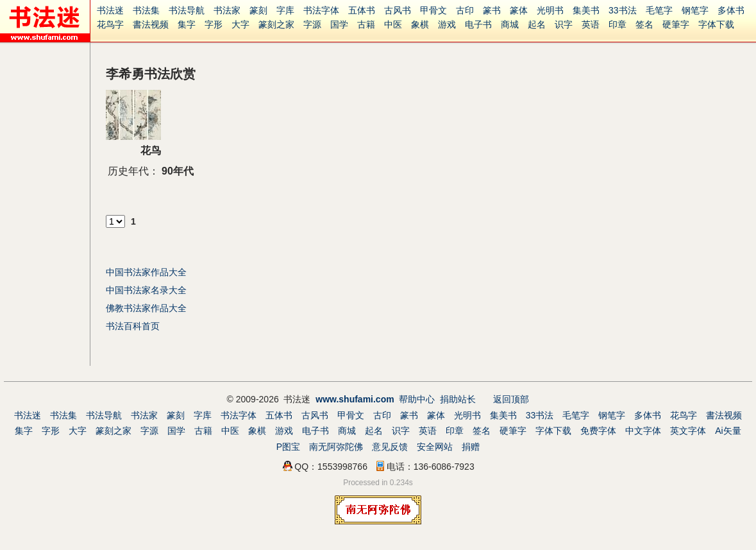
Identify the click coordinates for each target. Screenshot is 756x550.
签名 (644, 24)
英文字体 (688, 431)
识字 (564, 24)
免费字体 (598, 431)
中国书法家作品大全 (146, 272)
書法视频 (151, 24)
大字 (240, 24)
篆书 (492, 10)
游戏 (447, 24)
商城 (510, 24)
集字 (187, 24)
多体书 (731, 10)
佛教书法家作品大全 (146, 308)
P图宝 (288, 447)
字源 (312, 24)
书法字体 (321, 10)
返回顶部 (511, 399)
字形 (214, 24)
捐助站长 (458, 399)
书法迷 (110, 10)
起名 (537, 24)
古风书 (398, 10)
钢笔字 (695, 10)
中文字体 (643, 431)
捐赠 (471, 447)
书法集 (146, 10)
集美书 (586, 10)
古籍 (366, 24)
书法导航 (187, 10)
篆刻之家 (276, 24)
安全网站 (435, 447)
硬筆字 (676, 24)
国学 (339, 24)
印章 (617, 24)
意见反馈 (390, 447)
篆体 (519, 10)
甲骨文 (433, 10)
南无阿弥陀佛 (336, 447)
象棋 (420, 24)
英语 (591, 24)
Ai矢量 (728, 431)
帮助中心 (417, 399)
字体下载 (716, 24)
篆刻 (258, 10)
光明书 (550, 10)
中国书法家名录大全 (146, 290)
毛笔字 (659, 10)
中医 (393, 24)
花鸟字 (110, 24)
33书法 (623, 10)
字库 (285, 10)
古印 (465, 10)
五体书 (362, 10)
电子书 (478, 24)
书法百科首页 (133, 326)
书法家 (227, 10)
